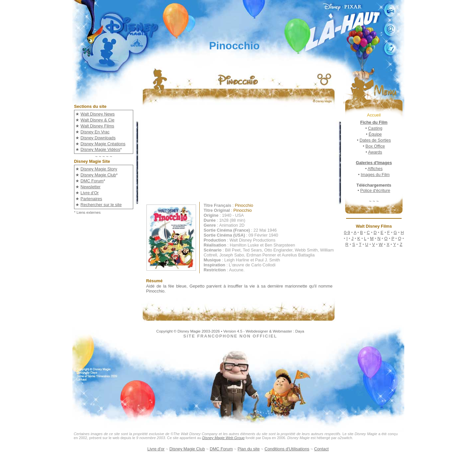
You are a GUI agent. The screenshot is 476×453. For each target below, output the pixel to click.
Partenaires (91, 199)
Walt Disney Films (98, 126)
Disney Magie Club (98, 175)
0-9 (347, 232)
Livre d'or (156, 449)
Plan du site (249, 449)
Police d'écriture (375, 190)
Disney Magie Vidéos (100, 149)
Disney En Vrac (95, 132)
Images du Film (375, 175)
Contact (321, 449)
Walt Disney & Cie (98, 120)
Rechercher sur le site (101, 205)
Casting (375, 128)
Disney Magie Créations (103, 144)
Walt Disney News (98, 114)
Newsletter (91, 187)
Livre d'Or (90, 193)
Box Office (375, 146)
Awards (375, 152)
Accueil (374, 115)
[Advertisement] (243, 156)
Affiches (375, 169)
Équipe (375, 134)
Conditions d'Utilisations (287, 449)
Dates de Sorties (375, 140)
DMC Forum (92, 181)
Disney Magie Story (99, 169)
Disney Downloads (98, 138)
